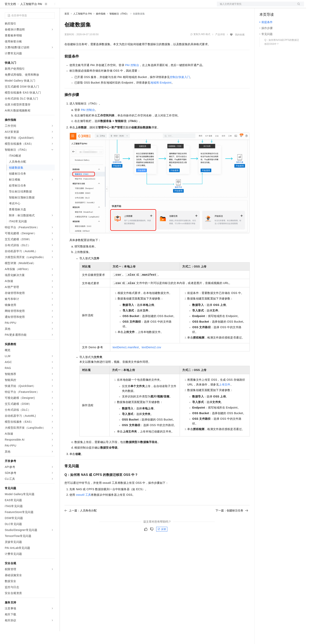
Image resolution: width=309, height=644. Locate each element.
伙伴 (108, 6)
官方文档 (10, 17)
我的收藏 (240, 47)
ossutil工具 (83, 507)
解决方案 (64, 6)
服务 (117, 6)
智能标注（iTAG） (119, 26)
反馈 (162, 542)
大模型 (41, 6)
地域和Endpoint (161, 95)
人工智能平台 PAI (31, 17)
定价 (86, 6)
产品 (52, 6)
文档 (255, 6)
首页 (67, 26)
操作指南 (101, 26)
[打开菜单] (6, 6)
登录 (297, 6)
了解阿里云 (131, 6)
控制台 (273, 6)
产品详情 (220, 47)
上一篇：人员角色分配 (81, 523)
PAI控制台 (132, 78)
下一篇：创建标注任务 (232, 523)
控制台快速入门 (180, 90)
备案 (264, 6)
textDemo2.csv (151, 360)
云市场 (97, 6)
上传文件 (225, 397)
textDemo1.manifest (126, 360)
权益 (76, 6)
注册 (283, 6)
